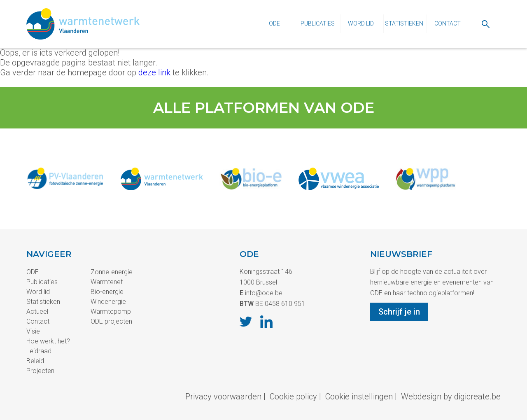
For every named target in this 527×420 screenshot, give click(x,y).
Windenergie (108, 302)
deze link (154, 72)
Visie (33, 331)
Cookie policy (293, 397)
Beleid (35, 361)
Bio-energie (107, 292)
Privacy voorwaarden (223, 397)
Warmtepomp (111, 311)
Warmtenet (107, 282)
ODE (274, 23)
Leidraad (39, 351)
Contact (448, 23)
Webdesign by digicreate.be (451, 397)
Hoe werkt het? (48, 341)
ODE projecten (111, 321)
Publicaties (318, 23)
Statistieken (404, 23)
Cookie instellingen (359, 397)
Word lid (361, 23)
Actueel (37, 311)
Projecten (40, 371)
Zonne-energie (112, 272)
